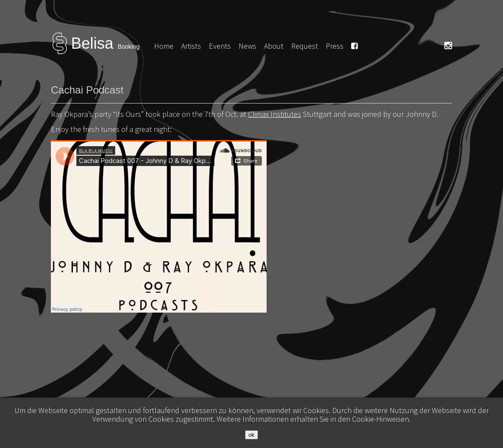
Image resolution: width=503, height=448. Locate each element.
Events (220, 46)
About (274, 46)
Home (164, 46)
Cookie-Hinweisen (380, 419)
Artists (191, 46)
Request (305, 46)
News (247, 46)
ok (252, 435)
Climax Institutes (275, 114)
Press (335, 46)
